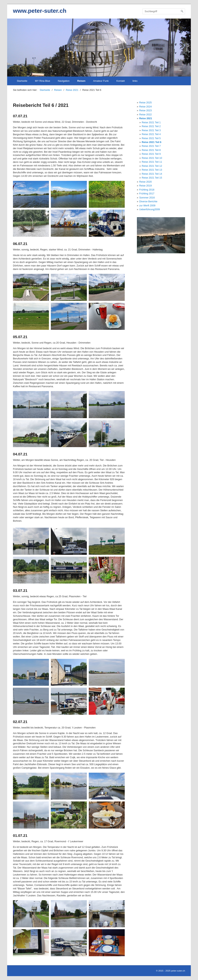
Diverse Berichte (148, 201)
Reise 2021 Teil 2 (151, 126)
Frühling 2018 (147, 190)
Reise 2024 (146, 107)
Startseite (22, 81)
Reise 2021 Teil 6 (152, 142)
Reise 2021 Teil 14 (152, 174)
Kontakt (121, 81)
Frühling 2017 (147, 194)
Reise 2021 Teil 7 (151, 146)
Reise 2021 (146, 118)
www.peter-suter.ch (40, 11)
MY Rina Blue (43, 81)
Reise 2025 (146, 103)
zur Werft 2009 (147, 205)
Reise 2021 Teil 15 (152, 178)
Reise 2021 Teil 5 (151, 138)
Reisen (81, 81)
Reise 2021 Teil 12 (152, 166)
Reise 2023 (146, 110)
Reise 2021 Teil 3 (151, 130)
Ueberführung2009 (150, 209)
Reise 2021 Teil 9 (151, 154)
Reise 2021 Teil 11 (152, 162)
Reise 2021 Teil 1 (151, 122)
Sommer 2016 (147, 198)
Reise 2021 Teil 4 (151, 134)
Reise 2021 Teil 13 (152, 170)
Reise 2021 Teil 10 (152, 158)
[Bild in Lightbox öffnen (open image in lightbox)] (31, 194)
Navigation (64, 81)
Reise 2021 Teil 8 (151, 150)
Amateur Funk (101, 81)
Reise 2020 (146, 182)
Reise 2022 (146, 114)
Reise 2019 (146, 186)
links (135, 81)
